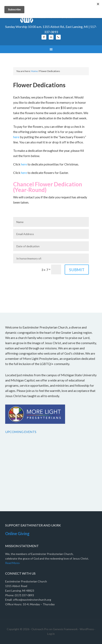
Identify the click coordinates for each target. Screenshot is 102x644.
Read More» (13, 563)
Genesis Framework (65, 629)
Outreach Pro (40, 629)
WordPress (87, 629)
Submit (77, 270)
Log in (51, 634)
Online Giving (17, 533)
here (16, 137)
